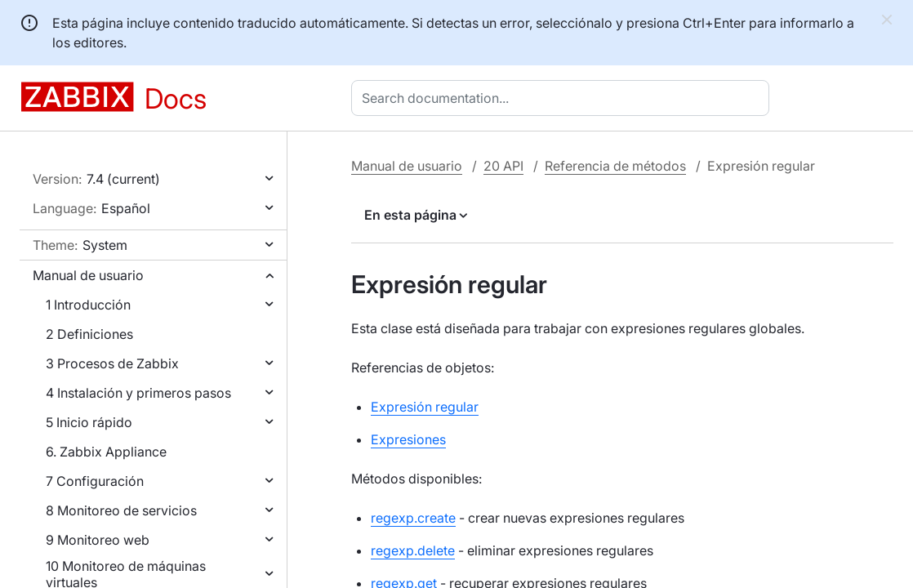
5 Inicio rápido (89, 422)
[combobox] (563, 98)
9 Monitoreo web (98, 540)
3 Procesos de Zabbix (112, 363)
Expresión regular (425, 407)
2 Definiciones (89, 334)
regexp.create (413, 518)
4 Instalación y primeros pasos (138, 393)
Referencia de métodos (615, 166)
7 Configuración (95, 481)
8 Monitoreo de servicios (121, 510)
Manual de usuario (88, 275)
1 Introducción (88, 305)
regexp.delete (413, 550)
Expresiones (408, 439)
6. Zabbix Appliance (106, 452)
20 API (503, 166)
